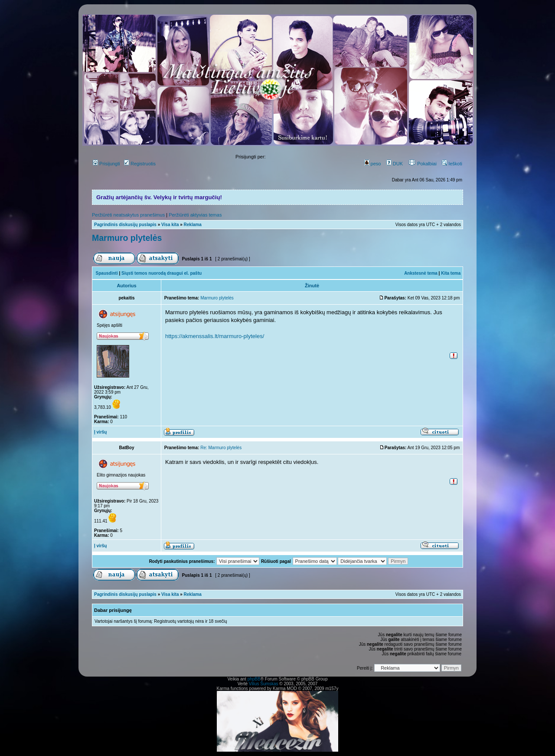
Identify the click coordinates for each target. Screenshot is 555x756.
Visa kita (170, 225)
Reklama (193, 225)
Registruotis (140, 164)
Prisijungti (106, 164)
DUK (395, 164)
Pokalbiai (422, 164)
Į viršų (100, 432)
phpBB (254, 679)
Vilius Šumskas (264, 684)
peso (373, 164)
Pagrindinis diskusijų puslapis (125, 225)
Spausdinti (107, 273)
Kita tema (451, 273)
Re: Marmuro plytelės (221, 448)
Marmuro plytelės (127, 238)
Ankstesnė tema (421, 273)
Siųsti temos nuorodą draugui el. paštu (162, 273)
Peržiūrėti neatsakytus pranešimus (128, 215)
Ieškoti (452, 164)
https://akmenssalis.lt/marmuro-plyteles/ (215, 336)
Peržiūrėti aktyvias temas (195, 215)
